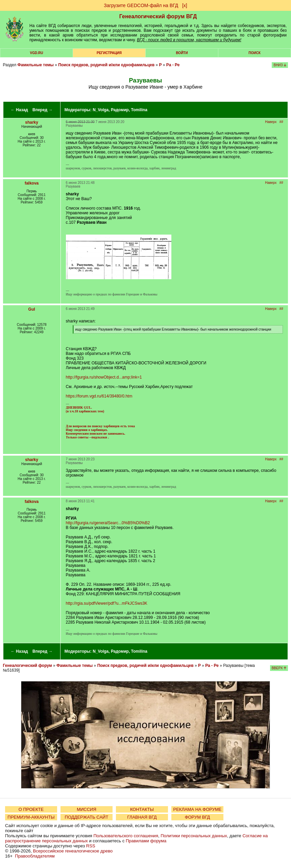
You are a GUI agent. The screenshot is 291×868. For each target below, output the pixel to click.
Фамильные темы (36, 65)
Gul (32, 309)
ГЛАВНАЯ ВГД (142, 817)
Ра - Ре (173, 65)
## (281, 122)
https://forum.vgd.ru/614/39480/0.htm (99, 396)
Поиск (254, 53)
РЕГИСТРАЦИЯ (109, 53)
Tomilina (139, 110)
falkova (32, 183)
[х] (185, 5)
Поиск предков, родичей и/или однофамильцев (106, 65)
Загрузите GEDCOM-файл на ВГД (141, 5)
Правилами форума (146, 841)
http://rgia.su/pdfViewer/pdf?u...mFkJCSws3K (107, 603)
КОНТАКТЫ (142, 809)
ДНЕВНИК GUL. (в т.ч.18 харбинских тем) (85, 409)
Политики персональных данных (194, 836)
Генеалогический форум (28, 666)
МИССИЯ (87, 809)
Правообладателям (35, 856)
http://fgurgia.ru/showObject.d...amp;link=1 (104, 377)
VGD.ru (37, 53)
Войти (182, 53)
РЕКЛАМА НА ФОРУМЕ (197, 809)
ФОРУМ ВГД (198, 817)
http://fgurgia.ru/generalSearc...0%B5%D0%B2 (108, 523)
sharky (32, 122)
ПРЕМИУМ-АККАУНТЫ (31, 817)
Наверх (271, 122)
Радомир (120, 110)
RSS (91, 846)
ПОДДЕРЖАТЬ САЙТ (87, 817)
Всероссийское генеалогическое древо (73, 851)
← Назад (19, 110)
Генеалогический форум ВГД (158, 16)
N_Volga (101, 110)
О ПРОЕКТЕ (31, 809)
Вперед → (43, 110)
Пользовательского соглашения (126, 836)
